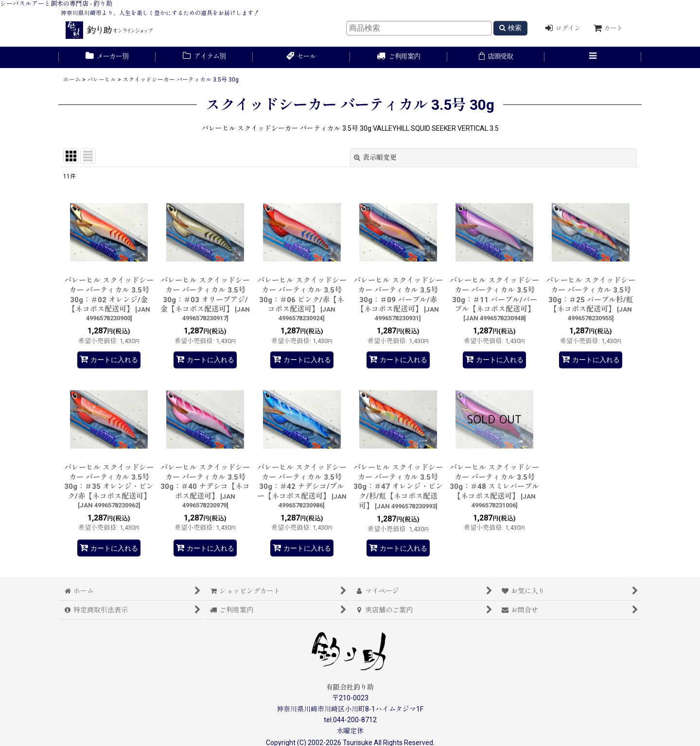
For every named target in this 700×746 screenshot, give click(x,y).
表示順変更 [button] (375, 157)
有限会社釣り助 (350, 687)
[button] (593, 57)
